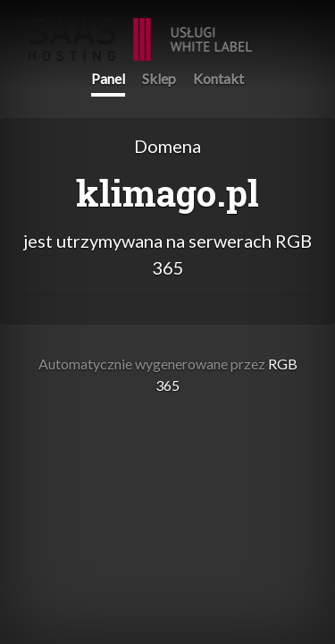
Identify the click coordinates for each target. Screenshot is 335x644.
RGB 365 (140, 30)
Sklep (159, 78)
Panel (108, 78)
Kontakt (218, 78)
